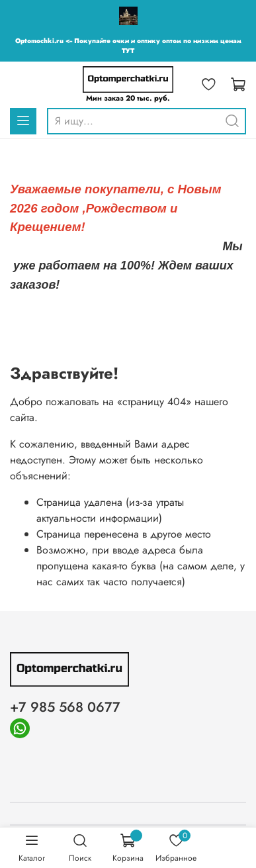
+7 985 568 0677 (65, 707)
